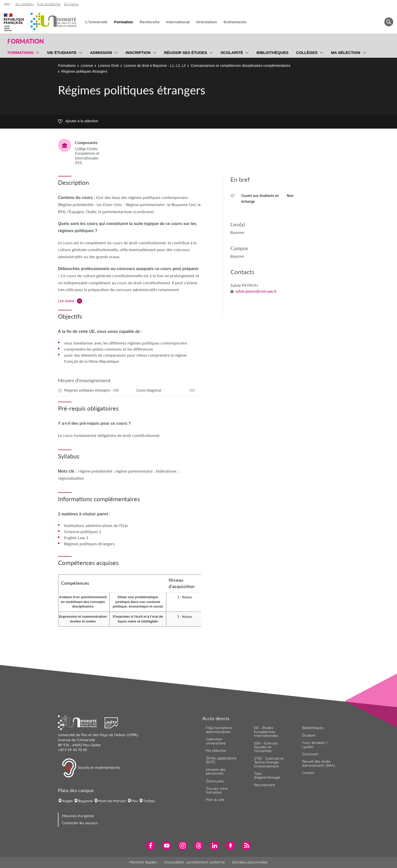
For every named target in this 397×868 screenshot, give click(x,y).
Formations (67, 66)
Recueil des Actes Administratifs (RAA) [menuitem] (319, 763)
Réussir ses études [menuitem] (186, 53)
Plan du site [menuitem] (215, 800)
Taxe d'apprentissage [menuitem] (267, 775)
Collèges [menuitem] (307, 53)
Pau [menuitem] (135, 801)
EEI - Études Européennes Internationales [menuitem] (266, 732)
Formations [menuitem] (21, 53)
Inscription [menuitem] (138, 53)
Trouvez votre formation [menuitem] (217, 790)
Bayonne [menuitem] (85, 801)
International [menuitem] (178, 22)
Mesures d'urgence (78, 816)
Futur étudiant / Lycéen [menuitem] (315, 745)
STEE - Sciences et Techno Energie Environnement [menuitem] (269, 762)
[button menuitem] (389, 22)
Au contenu (24, 4)
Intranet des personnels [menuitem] (216, 771)
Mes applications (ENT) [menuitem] (221, 760)
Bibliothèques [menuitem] (273, 53)
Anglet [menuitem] (67, 801)
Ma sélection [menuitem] (346, 53)
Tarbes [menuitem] (149, 801)
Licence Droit (108, 66)
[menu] (37, 52)
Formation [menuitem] (123, 22)
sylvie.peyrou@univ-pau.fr (256, 291)
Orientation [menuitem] (207, 22)
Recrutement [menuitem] (265, 785)
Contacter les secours (80, 823)
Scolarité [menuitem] (232, 53)
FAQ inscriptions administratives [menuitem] (219, 730)
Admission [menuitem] (101, 53)
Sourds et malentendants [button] (91, 768)
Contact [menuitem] (308, 773)
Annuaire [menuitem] (215, 781)
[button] (81, 722)
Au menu (71, 4)
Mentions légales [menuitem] (143, 862)
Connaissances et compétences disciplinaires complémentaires (240, 66)
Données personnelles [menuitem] (250, 862)
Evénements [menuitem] (235, 22)
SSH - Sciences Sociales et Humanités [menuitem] (266, 747)
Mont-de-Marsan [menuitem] (112, 801)
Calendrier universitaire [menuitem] (216, 741)
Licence (87, 66)
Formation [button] (26, 41)
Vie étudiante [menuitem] (62, 53)
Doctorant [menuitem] (310, 754)
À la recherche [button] (49, 4)
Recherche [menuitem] (150, 22)
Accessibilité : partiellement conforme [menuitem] (194, 862)
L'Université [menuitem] (96, 22)
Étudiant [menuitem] (309, 735)
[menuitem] (151, 846)
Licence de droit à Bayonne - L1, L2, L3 (155, 66)
